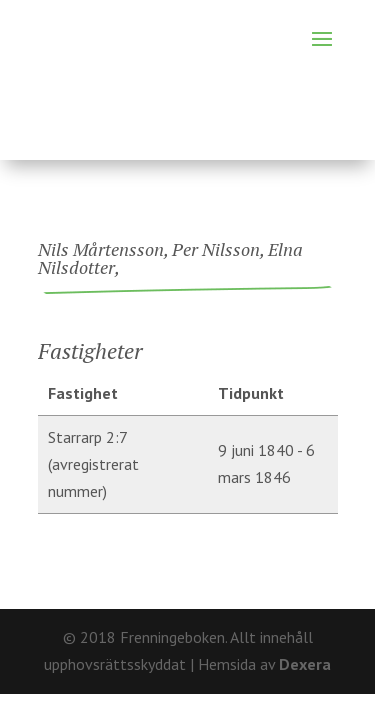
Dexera (305, 664)
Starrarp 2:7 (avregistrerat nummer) (93, 464)
